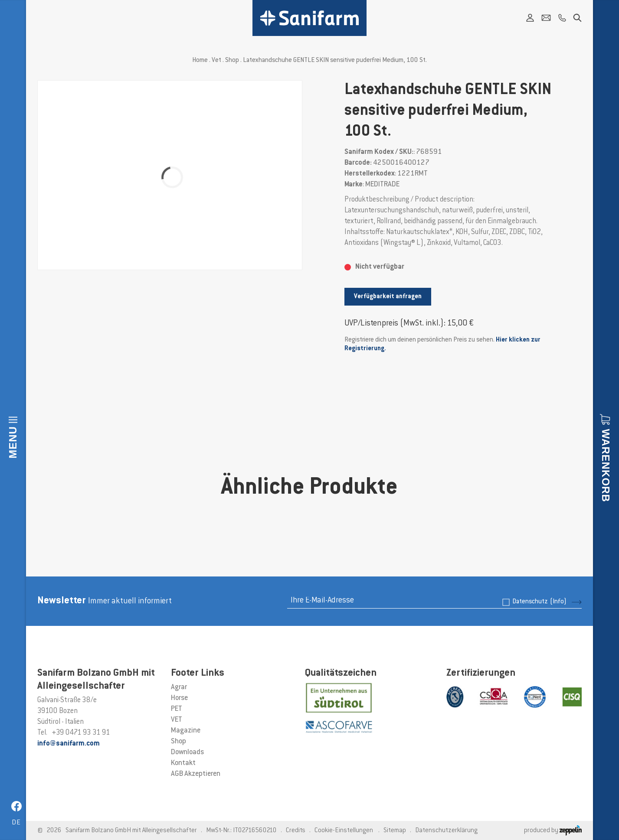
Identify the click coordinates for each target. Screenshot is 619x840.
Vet (216, 60)
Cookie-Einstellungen (344, 831)
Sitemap (395, 831)
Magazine (186, 731)
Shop (232, 60)
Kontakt (183, 763)
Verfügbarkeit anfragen (388, 297)
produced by (553, 831)
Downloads (187, 752)
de (16, 823)
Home (200, 60)
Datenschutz (539, 602)
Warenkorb (606, 466)
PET (177, 709)
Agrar (179, 687)
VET (177, 720)
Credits (296, 831)
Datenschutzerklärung (446, 831)
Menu (13, 442)
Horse (179, 698)
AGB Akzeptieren (196, 774)
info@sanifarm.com (69, 744)
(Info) (558, 602)
